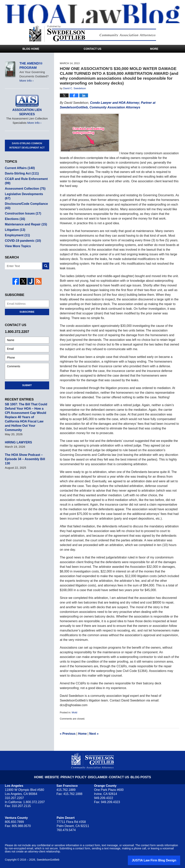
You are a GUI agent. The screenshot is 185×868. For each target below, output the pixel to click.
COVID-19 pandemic (22, 232)
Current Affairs (19, 164)
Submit (27, 377)
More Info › (27, 81)
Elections (14, 210)
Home (82, 734)
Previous (68, 734)
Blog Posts (137, 774)
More (154, 49)
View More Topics (17, 238)
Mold (74, 712)
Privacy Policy (77, 774)
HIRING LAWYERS (18, 430)
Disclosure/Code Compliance (25, 197)
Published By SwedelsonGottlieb (93, 34)
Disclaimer (98, 774)
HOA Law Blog (95, 13)
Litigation (14, 221)
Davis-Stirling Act (21, 169)
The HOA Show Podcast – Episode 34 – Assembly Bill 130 (27, 444)
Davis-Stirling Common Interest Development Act (27, 141)
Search (46, 257)
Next (94, 734)
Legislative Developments (26, 190)
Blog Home (31, 49)
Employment (17, 227)
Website (58, 774)
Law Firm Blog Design (162, 860)
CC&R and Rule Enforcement (25, 177)
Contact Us (93, 49)
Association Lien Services (27, 110)
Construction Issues (22, 205)
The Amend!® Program (31, 66)
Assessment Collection (24, 184)
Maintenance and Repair (25, 216)
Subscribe (27, 303)
